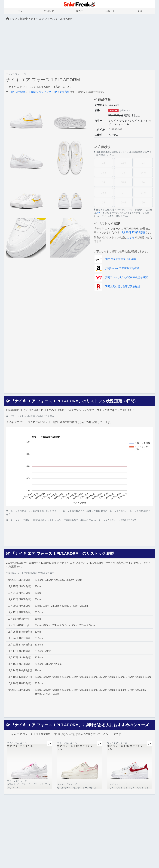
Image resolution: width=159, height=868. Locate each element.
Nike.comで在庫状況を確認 (115, 259)
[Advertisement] (79, 45)
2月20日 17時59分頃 (133, 232)
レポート (110, 11)
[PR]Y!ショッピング (40, 92)
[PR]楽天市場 (62, 92)
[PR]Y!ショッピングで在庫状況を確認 (121, 277)
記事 (140, 11)
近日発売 (49, 11)
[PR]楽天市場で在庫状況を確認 (117, 286)
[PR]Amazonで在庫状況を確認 (117, 268)
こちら (99, 213)
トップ (19, 11)
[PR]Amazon (18, 92)
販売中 (79, 11)
